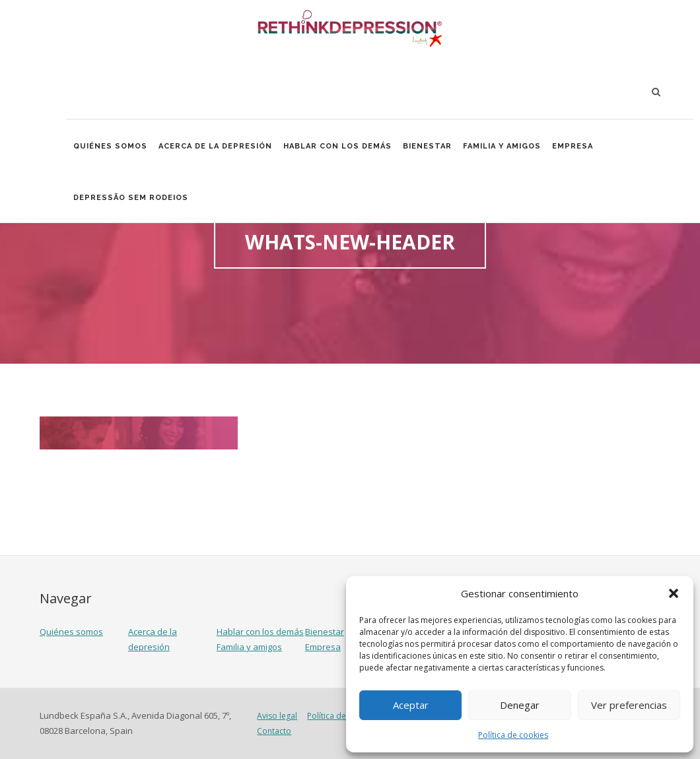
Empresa (576, 147)
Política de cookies (513, 735)
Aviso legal (277, 716)
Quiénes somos (111, 147)
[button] (674, 593)
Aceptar (411, 705)
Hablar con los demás (339, 147)
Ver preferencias (629, 705)
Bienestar (430, 147)
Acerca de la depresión (217, 147)
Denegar (520, 705)
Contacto (274, 731)
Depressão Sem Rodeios (131, 200)
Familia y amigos (505, 147)
